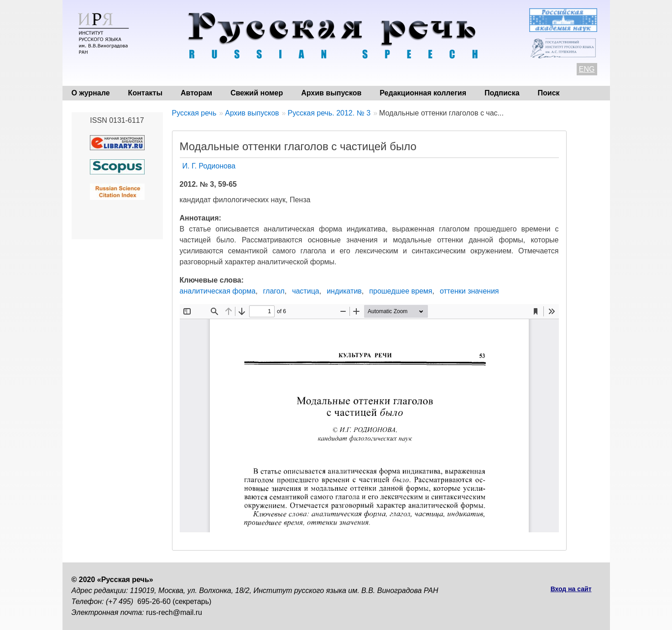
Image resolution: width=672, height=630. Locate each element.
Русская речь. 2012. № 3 (329, 113)
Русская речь (194, 113)
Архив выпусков (331, 93)
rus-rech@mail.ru (174, 612)
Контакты (145, 93)
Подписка (502, 93)
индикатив (344, 291)
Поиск (549, 93)
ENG (587, 69)
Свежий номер (257, 93)
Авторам (196, 93)
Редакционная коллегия (423, 93)
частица (306, 291)
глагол (274, 291)
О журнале (91, 93)
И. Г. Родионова (209, 166)
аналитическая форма (218, 291)
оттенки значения (469, 291)
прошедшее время (401, 291)
